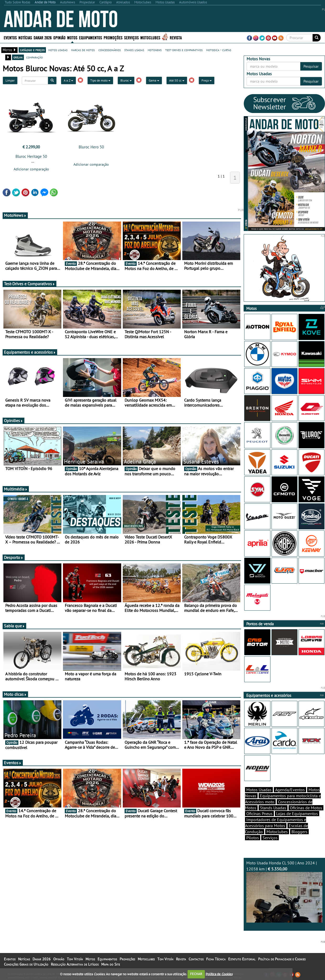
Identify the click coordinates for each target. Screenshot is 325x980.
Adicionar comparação (31, 169)
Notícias (25, 37)
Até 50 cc (177, 80)
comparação (34, 57)
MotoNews (15, 215)
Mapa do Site (111, 964)
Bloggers (299, 832)
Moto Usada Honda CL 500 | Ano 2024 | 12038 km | (284, 891)
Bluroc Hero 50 (91, 147)
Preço (207, 80)
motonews (155, 50)
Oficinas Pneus (259, 814)
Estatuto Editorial (242, 959)
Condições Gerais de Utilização (26, 964)
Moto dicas (15, 694)
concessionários (110, 50)
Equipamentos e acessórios (30, 352)
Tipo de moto (100, 80)
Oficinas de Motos (306, 808)
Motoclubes (150, 37)
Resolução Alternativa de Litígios (75, 964)
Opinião (59, 37)
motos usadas (58, 50)
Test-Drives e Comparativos (30, 284)
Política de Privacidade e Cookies (282, 959)
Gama (154, 80)
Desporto (14, 557)
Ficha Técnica (216, 959)
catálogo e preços (32, 50)
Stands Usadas (273, 808)
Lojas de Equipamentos (297, 814)
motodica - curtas (219, 50)
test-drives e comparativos (184, 50)
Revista (176, 37)
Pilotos (253, 838)
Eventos (10, 37)
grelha (18, 57)
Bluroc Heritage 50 (31, 156)
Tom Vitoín (75, 959)
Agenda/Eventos (290, 790)
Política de (219, 974)
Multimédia (16, 489)
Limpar (10, 80)
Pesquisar (311, 66)
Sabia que (14, 626)
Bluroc (126, 80)
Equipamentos (90, 37)
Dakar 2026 (43, 37)
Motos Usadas (259, 790)
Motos (72, 37)
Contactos (196, 959)
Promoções (113, 37)
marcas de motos (83, 50)
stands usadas (134, 50)
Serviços (131, 37)
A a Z (68, 80)
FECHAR (196, 974)
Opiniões (14, 421)
